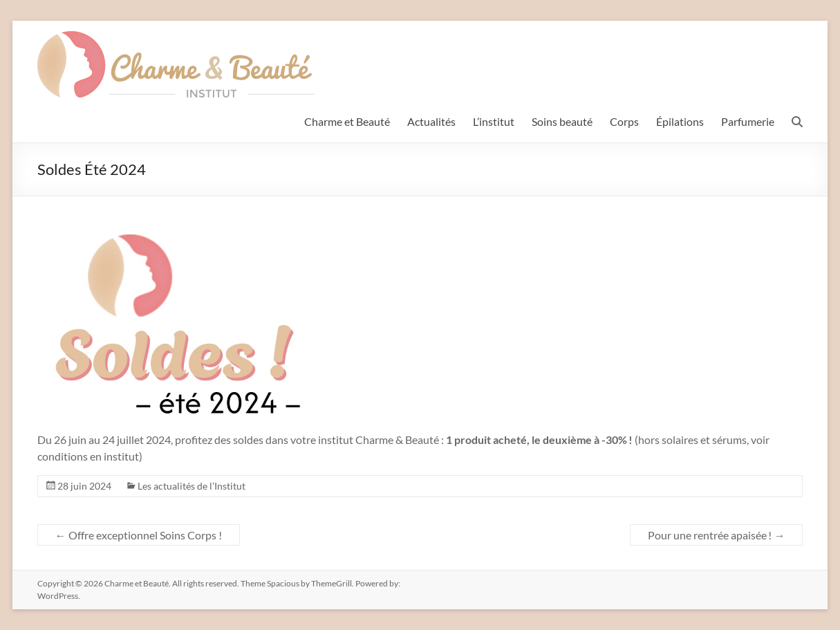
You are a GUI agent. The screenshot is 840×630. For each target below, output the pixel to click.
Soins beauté (562, 121)
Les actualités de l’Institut (192, 486)
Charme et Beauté (347, 121)
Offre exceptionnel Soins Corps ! (139, 535)
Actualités (431, 121)
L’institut (494, 121)
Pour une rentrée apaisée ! (716, 535)
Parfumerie (748, 121)
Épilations (680, 121)
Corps (624, 121)
